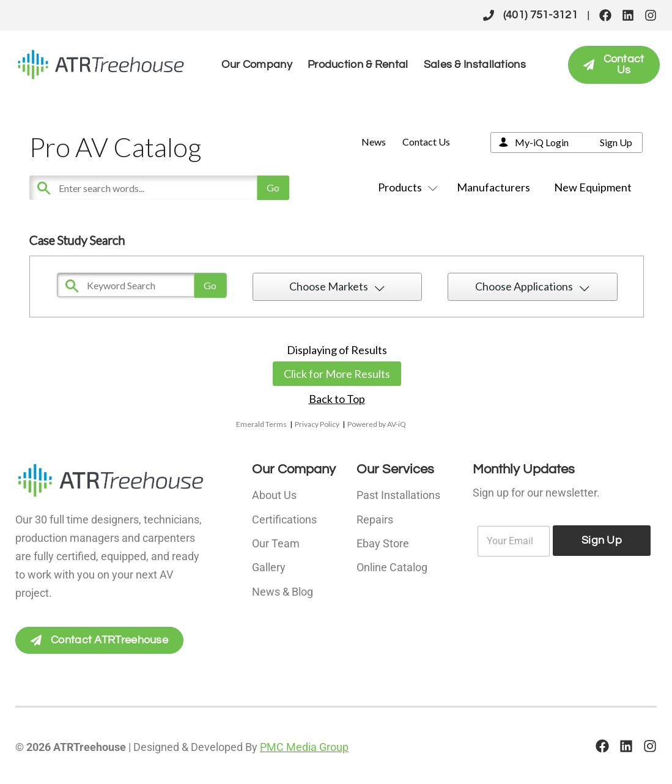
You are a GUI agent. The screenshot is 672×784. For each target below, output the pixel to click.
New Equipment (593, 187)
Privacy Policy (317, 424)
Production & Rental (358, 65)
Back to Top (337, 399)
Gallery (269, 565)
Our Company (257, 65)
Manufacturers (493, 187)
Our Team (276, 542)
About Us (274, 495)
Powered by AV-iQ (377, 424)
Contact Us (426, 142)
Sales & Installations (475, 65)
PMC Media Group (304, 747)
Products (405, 187)
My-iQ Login (542, 142)
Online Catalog (392, 565)
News (374, 142)
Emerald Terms (261, 424)
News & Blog (282, 588)
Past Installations (398, 495)
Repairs (375, 518)
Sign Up (616, 142)
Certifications (284, 518)
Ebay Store (383, 542)
